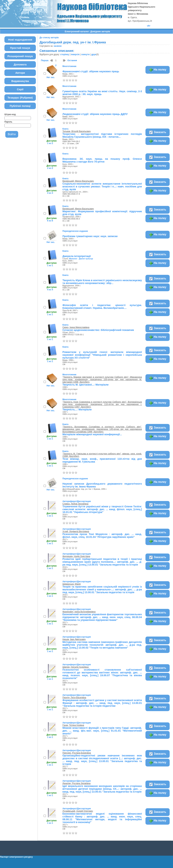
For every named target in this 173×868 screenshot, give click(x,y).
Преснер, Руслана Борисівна (77, 753)
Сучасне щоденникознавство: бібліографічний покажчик (98, 330)
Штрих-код (10, 114)
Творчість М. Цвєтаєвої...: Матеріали (86, 385)
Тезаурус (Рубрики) (20, 98)
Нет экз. (51, 77)
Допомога (20, 64)
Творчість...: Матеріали (77, 409)
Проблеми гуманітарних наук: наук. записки (90, 236)
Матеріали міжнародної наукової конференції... (92, 434)
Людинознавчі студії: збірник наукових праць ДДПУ (95, 114)
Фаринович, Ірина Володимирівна (79, 612)
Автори (20, 73)
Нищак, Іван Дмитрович (74, 639)
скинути (85, 54)
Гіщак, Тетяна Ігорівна (73, 725)
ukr (149, 26)
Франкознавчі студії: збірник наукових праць (91, 71)
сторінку (65, 54)
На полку (158, 70)
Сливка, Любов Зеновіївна (75, 504)
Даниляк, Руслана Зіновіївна (77, 783)
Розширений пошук (20, 56)
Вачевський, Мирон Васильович (78, 181)
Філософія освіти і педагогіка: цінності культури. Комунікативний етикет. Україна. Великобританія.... (102, 307)
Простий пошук (20, 48)
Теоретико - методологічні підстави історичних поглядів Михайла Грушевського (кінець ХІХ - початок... (102, 135)
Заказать (158, 132)
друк (94, 54)
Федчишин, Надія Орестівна (76, 556)
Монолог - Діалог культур (81, 259)
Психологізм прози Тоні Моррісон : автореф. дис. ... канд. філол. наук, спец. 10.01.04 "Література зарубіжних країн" (102, 536)
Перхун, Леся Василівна (74, 698)
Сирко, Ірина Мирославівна (76, 327)
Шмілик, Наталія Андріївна (76, 667)
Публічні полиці (20, 106)
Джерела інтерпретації (77, 256)
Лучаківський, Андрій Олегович (78, 811)
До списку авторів (49, 38)
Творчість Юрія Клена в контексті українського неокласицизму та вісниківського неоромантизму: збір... (102, 282)
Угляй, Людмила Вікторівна (76, 531)
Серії (20, 89)
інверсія (75, 54)
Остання (72, 60)
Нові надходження (20, 40)
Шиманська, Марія (72, 584)
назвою (58, 46)
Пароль (8, 122)
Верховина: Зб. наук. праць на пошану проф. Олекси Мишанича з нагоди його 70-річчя (102, 160)
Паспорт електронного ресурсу (16, 857)
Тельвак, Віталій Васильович (77, 131)
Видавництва (20, 81)
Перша (45, 60)
